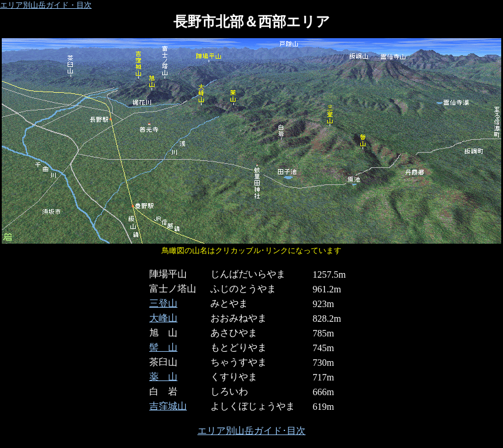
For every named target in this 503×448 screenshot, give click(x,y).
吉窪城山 (168, 406)
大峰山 (163, 318)
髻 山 (163, 347)
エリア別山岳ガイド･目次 (251, 431)
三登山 (163, 303)
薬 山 (163, 377)
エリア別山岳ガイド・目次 (46, 5)
